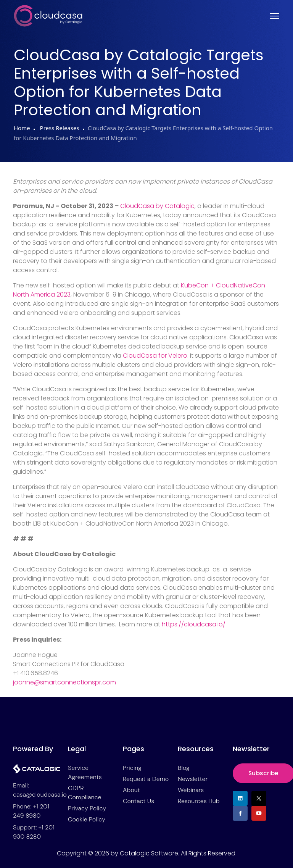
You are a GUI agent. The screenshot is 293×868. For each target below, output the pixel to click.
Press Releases (59, 128)
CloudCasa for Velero (155, 356)
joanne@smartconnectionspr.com (64, 682)
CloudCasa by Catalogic (157, 206)
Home (22, 128)
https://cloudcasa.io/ (194, 624)
